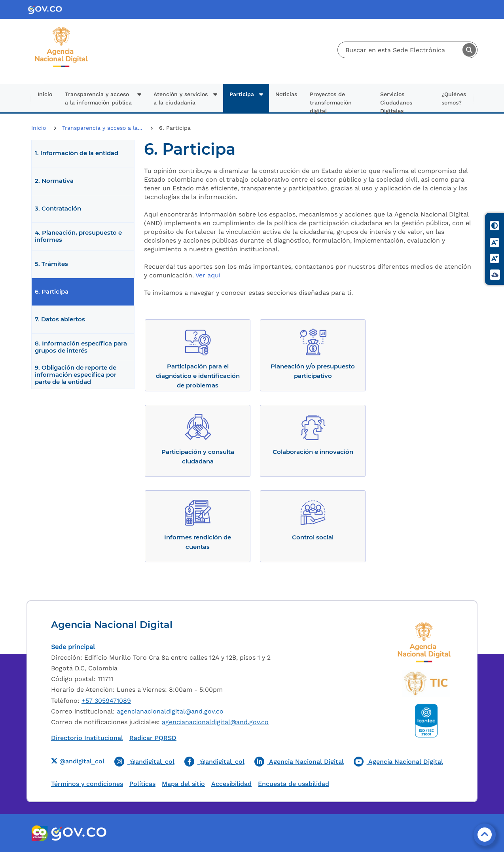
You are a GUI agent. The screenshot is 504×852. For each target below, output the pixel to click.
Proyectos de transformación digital (331, 102)
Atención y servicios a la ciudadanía (181, 98)
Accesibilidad (231, 784)
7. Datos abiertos (60, 319)
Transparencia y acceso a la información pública (98, 98)
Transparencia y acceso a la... (103, 128)
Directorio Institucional (87, 738)
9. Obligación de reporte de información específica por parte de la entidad (76, 375)
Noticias (286, 94)
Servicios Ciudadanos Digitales (396, 102)
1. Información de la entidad (77, 153)
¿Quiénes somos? (454, 98)
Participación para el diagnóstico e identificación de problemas (198, 376)
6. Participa (52, 292)
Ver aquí (208, 275)
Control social (313, 537)
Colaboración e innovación (313, 452)
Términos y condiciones (87, 784)
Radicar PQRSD (153, 738)
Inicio (45, 94)
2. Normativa (54, 181)
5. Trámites (51, 264)
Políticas (142, 784)
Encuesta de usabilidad (294, 784)
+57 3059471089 (106, 701)
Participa (242, 94)
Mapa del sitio (183, 784)
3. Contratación (58, 209)
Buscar (469, 50)
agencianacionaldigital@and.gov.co (170, 711)
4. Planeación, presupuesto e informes (78, 236)
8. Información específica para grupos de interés (81, 347)
